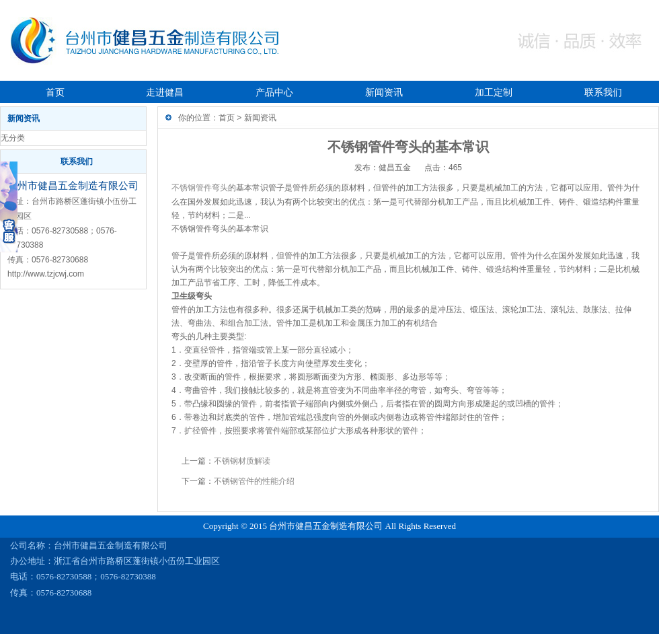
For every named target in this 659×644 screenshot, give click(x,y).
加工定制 (494, 92)
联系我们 (603, 92)
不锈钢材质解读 (242, 461)
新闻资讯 (384, 92)
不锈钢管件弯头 (200, 188)
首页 (55, 92)
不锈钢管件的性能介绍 (254, 481)
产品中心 (274, 92)
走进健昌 (165, 92)
